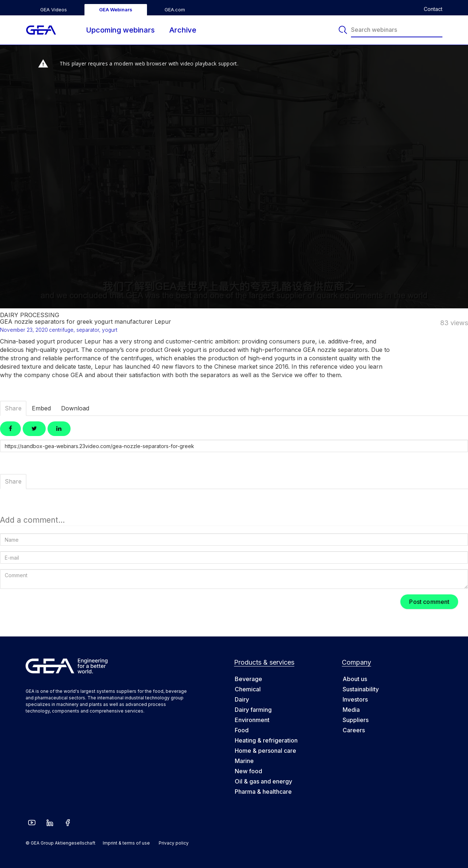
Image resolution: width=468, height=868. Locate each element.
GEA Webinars (116, 10)
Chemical (248, 689)
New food (248, 771)
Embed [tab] (41, 408)
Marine (244, 761)
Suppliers (356, 720)
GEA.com (175, 10)
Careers (354, 730)
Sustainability (361, 689)
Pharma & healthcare (263, 792)
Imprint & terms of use (126, 843)
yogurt (110, 330)
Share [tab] (13, 408)
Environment (252, 720)
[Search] (344, 30)
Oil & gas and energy (263, 781)
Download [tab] (75, 408)
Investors (355, 699)
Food (242, 730)
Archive (183, 30)
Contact (433, 9)
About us (355, 679)
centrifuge (61, 330)
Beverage (248, 679)
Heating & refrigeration (266, 740)
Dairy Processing (30, 315)
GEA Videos (54, 10)
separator (88, 330)
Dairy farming (253, 710)
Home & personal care (265, 751)
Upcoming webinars (120, 30)
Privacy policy (174, 843)
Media (351, 710)
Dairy (242, 699)
